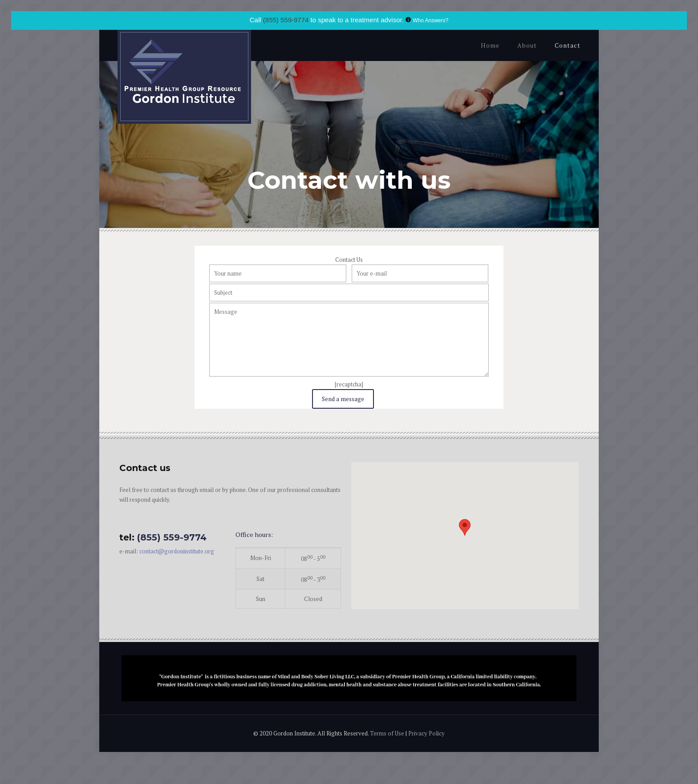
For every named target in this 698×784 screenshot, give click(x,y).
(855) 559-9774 (286, 20)
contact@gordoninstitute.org (177, 551)
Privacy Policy (426, 733)
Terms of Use (388, 733)
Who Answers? (430, 20)
